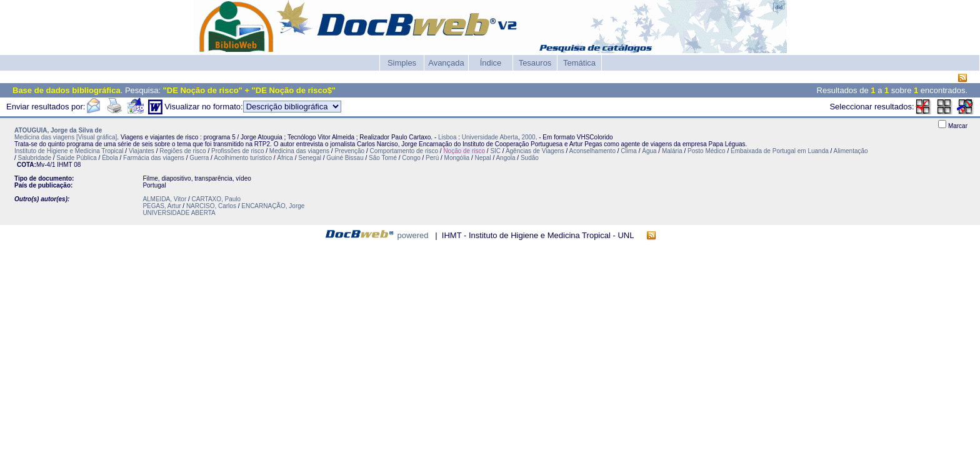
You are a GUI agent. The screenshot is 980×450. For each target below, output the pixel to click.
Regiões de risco (182, 151)
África (285, 158)
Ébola (110, 158)
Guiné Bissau (345, 158)
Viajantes (142, 151)
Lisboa (447, 137)
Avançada (446, 63)
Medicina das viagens (299, 151)
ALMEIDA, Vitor (164, 199)
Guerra (199, 158)
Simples (402, 63)
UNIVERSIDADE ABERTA (179, 213)
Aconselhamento (592, 151)
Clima (629, 151)
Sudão (530, 158)
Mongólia (457, 158)
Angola (505, 158)
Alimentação (851, 151)
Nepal (483, 158)
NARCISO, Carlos (211, 206)
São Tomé (383, 158)
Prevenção (349, 151)
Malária (672, 151)
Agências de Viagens (535, 151)
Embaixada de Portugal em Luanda (780, 151)
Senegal (310, 158)
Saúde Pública (77, 158)
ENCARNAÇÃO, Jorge (273, 206)
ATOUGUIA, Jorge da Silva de (58, 130)
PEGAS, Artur (162, 206)
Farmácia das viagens (154, 158)
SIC (495, 151)
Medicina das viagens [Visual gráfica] (66, 137)
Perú (432, 158)
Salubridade (35, 158)
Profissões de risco (237, 151)
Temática (579, 63)
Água (649, 151)
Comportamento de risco (404, 151)
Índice (491, 63)
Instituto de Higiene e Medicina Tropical (69, 151)
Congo (411, 158)
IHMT (64, 165)
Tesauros (535, 63)
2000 (528, 137)
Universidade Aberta (490, 137)
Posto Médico (707, 151)
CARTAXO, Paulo (217, 199)
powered (413, 235)
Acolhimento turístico (243, 158)
